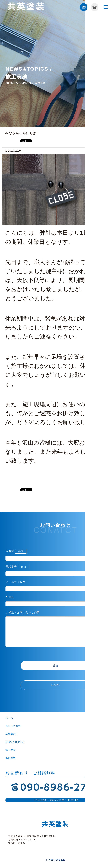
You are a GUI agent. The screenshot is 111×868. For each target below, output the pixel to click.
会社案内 (11, 764)
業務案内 (11, 740)
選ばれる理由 (13, 732)
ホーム (9, 724)
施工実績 (11, 756)
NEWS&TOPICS (15, 748)
